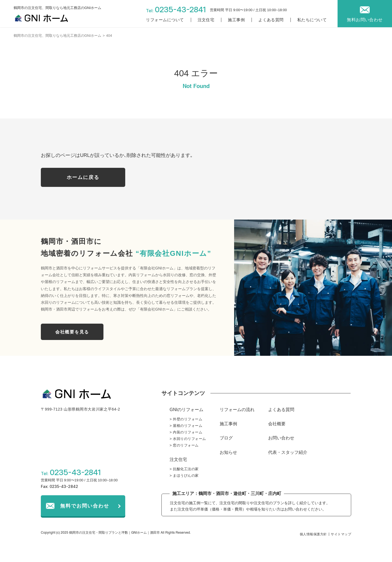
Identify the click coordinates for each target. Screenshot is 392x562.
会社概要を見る (72, 332)
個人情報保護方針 (313, 534)
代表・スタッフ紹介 (288, 452)
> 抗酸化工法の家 (184, 469)
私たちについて (312, 20)
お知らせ (228, 452)
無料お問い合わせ (365, 20)
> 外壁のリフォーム (186, 419)
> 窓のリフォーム (184, 445)
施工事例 (236, 20)
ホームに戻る (83, 177)
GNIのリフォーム (186, 410)
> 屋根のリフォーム (186, 426)
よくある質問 (271, 20)
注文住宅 (206, 20)
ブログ (226, 438)
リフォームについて (165, 20)
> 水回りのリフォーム (188, 439)
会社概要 (277, 424)
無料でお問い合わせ (85, 506)
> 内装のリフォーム (186, 432)
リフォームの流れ (237, 410)
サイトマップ (341, 534)
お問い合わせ (281, 438)
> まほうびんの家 (184, 476)
